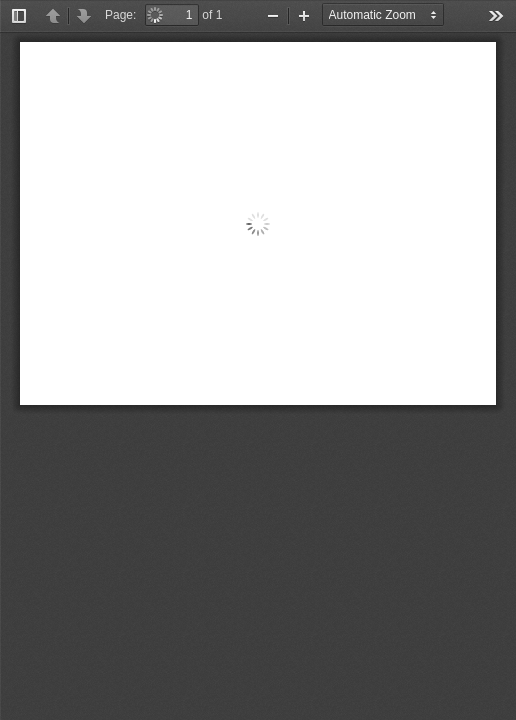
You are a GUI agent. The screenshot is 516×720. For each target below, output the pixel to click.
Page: (120, 15)
